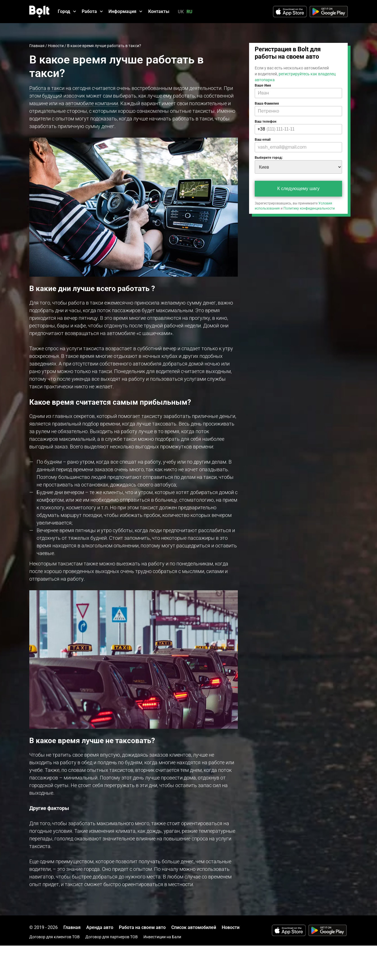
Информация (125, 12)
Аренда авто (100, 927)
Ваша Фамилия (267, 103)
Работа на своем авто (142, 927)
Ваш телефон (266, 122)
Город (67, 12)
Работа (92, 12)
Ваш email (263, 140)
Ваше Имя (263, 85)
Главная (37, 46)
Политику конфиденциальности (309, 208)
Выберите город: (269, 158)
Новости (56, 46)
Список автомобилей (194, 927)
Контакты (159, 11)
